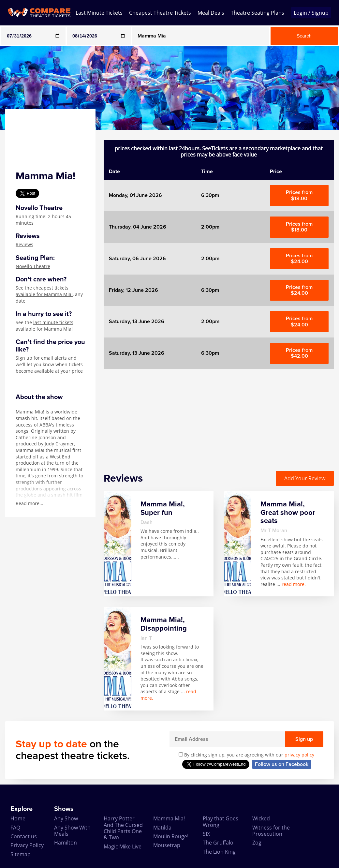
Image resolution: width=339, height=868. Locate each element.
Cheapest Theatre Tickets (160, 13)
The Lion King (219, 852)
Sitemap (21, 854)
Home (18, 818)
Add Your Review (305, 478)
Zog (257, 843)
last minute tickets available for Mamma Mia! (44, 326)
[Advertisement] (219, 415)
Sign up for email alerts (41, 358)
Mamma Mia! (169, 818)
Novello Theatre (33, 266)
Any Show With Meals (72, 831)
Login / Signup (311, 13)
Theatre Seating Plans (258, 13)
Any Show (66, 818)
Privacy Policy (27, 845)
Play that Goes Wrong (221, 822)
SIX (206, 834)
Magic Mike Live (123, 846)
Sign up (304, 739)
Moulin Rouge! (171, 836)
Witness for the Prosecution (271, 831)
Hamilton (66, 843)
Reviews (24, 244)
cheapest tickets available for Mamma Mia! (44, 291)
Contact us (24, 836)
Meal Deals (211, 13)
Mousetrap (167, 845)
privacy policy (299, 755)
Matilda (162, 828)
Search (304, 36)
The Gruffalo (218, 843)
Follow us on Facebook (282, 764)
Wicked (261, 818)
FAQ (15, 828)
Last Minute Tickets (99, 13)
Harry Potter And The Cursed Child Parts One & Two (123, 828)
